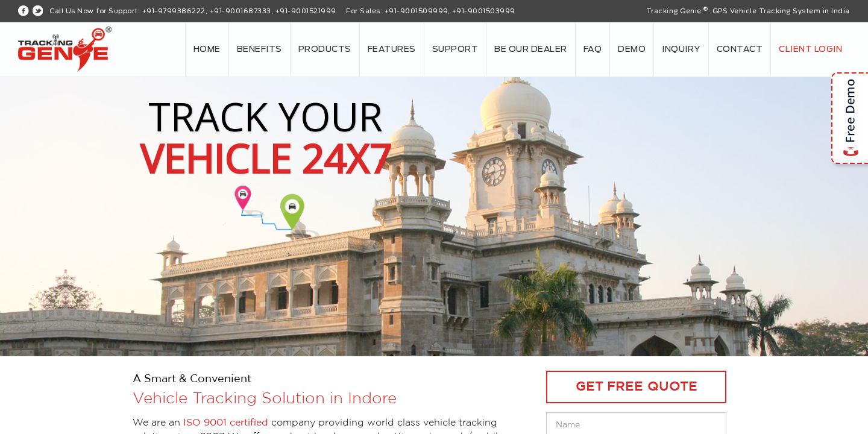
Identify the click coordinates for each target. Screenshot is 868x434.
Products (325, 49)
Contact (740, 49)
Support (455, 49)
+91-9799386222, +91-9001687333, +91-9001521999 (239, 11)
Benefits (259, 49)
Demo (632, 49)
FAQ (593, 49)
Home (207, 49)
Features (392, 49)
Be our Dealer (531, 49)
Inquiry (681, 49)
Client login (810, 49)
